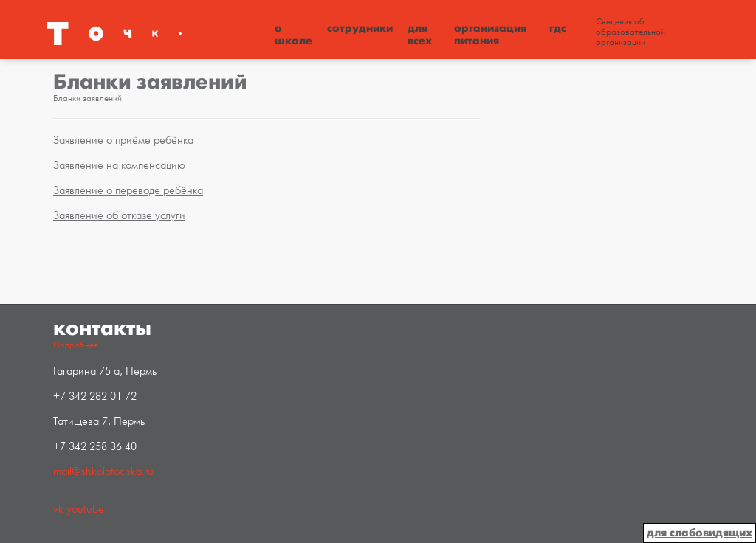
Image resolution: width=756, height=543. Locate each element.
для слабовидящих (700, 533)
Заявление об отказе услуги (119, 216)
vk (58, 509)
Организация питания (490, 34)
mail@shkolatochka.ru (103, 472)
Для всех (420, 34)
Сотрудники (360, 28)
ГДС (558, 28)
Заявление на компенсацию (119, 166)
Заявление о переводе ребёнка (128, 191)
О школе (293, 34)
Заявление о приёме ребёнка (123, 141)
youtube (85, 509)
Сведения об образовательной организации (630, 32)
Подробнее (76, 345)
